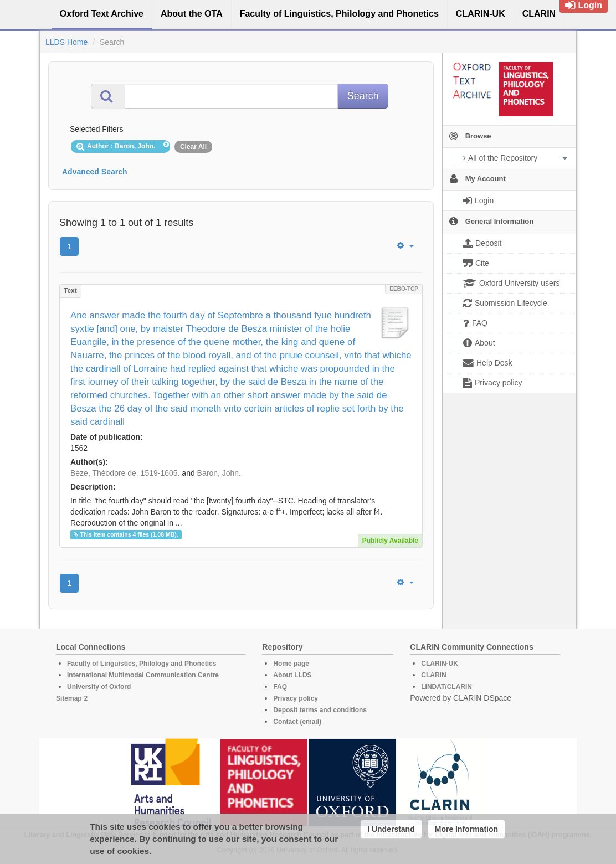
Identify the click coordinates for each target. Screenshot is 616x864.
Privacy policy (296, 698)
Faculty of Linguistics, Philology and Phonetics (142, 664)
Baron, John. (219, 473)
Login (584, 5)
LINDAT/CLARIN (446, 687)
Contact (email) (297, 722)
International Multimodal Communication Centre (143, 675)
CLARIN (433, 675)
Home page (291, 664)
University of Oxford (99, 687)
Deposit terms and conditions (320, 710)
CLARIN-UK (440, 664)
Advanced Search (95, 172)
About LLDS (292, 675)
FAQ (280, 687)
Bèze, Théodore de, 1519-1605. (125, 473)
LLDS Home (66, 42)
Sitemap (69, 698)
